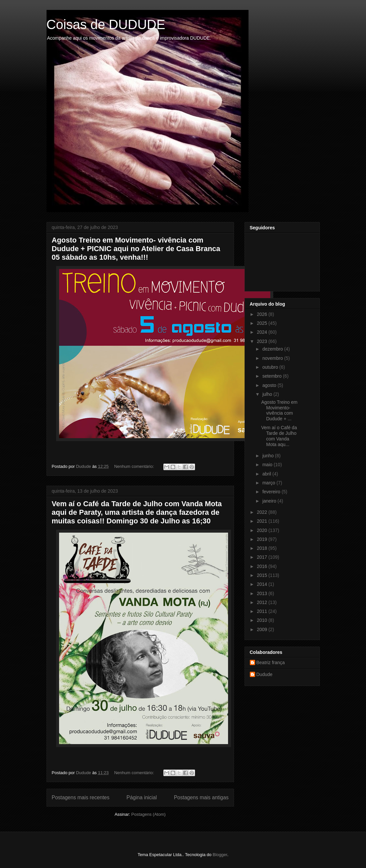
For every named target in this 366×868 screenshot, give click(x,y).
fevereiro (272, 492)
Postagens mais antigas (201, 797)
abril (267, 474)
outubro (271, 367)
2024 (263, 332)
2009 (263, 629)
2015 (263, 575)
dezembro (273, 349)
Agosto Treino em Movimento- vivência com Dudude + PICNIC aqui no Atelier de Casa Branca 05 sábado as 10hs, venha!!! (136, 249)
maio (268, 465)
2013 (263, 593)
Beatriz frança (271, 662)
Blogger (220, 855)
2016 (263, 566)
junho (269, 456)
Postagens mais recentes (81, 797)
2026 (263, 314)
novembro (273, 358)
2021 (263, 521)
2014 (263, 584)
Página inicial (142, 797)
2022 (263, 512)
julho (268, 394)
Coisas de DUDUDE (106, 24)
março (269, 483)
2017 (263, 557)
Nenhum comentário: (135, 466)
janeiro (270, 501)
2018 (263, 548)
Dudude (265, 674)
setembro (273, 376)
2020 (263, 530)
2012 (263, 602)
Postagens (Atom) (149, 814)
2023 (263, 341)
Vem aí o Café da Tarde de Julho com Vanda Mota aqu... (279, 436)
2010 (263, 620)
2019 (263, 539)
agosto (270, 385)
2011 (263, 611)
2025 (263, 323)
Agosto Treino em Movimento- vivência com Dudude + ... (279, 410)
